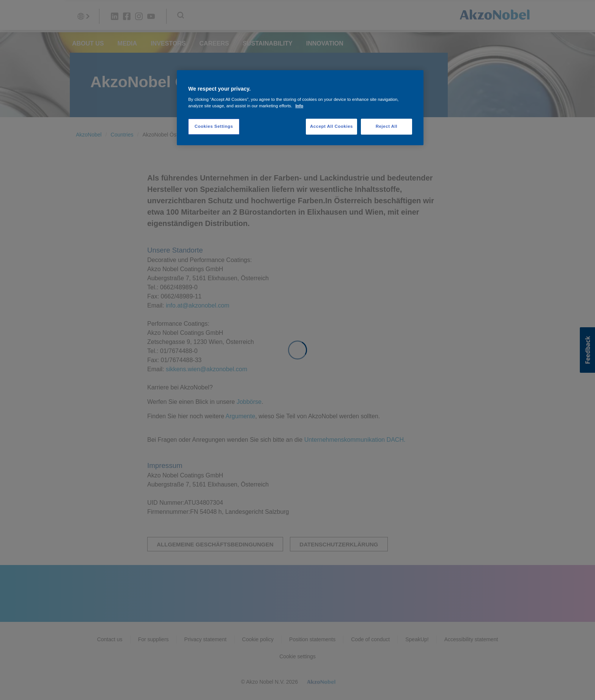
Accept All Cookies (331, 126)
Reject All (386, 126)
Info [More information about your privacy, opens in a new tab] (299, 106)
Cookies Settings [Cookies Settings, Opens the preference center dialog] (214, 126)
